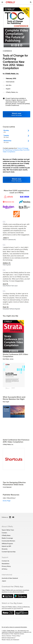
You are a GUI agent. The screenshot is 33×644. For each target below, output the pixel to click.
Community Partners (8, 541)
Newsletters (6, 564)
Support (5, 557)
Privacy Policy (6, 566)
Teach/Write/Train (8, 530)
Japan (4, 581)
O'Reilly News (6, 535)
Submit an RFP (6, 546)
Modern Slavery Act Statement (10, 640)
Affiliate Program (7, 544)
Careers (4, 533)
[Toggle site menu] (2, 2)
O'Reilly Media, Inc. (12, 92)
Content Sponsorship (9, 552)
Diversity (5, 549)
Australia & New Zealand (10, 578)
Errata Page (7, 501)
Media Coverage (7, 538)
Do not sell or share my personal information (14, 627)
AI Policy (4, 569)
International (7, 575)
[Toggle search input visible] (31, 2)
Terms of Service (6, 636)
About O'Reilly (7, 526)
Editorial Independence (8, 638)
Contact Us (5, 561)
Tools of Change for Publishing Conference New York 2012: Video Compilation (16, 150)
